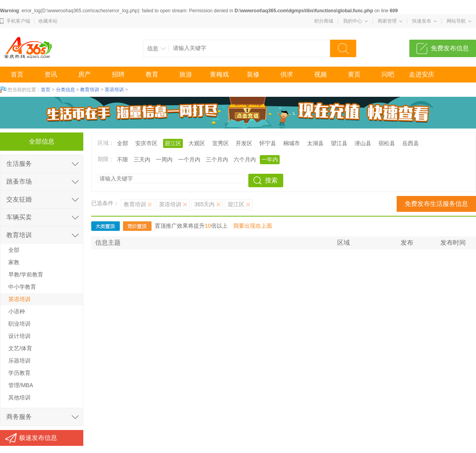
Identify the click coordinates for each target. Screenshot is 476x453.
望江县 (339, 143)
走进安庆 (422, 74)
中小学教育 (22, 287)
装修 (253, 74)
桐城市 (292, 143)
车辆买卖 (19, 217)
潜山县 (363, 143)
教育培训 (90, 90)
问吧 (388, 74)
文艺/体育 (20, 348)
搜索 (271, 180)
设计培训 (19, 336)
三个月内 (217, 159)
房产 (84, 74)
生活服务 (19, 164)
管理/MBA (21, 385)
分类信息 (65, 90)
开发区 (244, 143)
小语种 (17, 311)
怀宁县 (268, 143)
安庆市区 (146, 143)
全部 (123, 143)
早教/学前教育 (26, 274)
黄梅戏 (219, 74)
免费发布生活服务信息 (436, 204)
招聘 (118, 74)
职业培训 (19, 324)
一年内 (270, 159)
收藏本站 (48, 21)
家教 (14, 262)
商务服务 (19, 417)
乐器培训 (19, 361)
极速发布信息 (38, 438)
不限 (123, 159)
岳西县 (411, 143)
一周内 (164, 159)
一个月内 (189, 159)
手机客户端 (18, 21)
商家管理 (387, 21)
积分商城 (324, 21)
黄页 (354, 74)
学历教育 (19, 373)
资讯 (51, 74)
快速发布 (422, 21)
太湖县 (315, 143)
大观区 (197, 143)
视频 (321, 74)
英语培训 (114, 90)
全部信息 (42, 141)
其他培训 (19, 397)
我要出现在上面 (253, 226)
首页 (17, 74)
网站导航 (456, 21)
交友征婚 (19, 199)
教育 (152, 74)
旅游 (186, 74)
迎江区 (173, 143)
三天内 (142, 159)
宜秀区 (221, 143)
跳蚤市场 (19, 181)
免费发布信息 (450, 48)
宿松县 (387, 143)
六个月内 (245, 159)
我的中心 (353, 21)
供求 (287, 74)
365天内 (204, 204)
